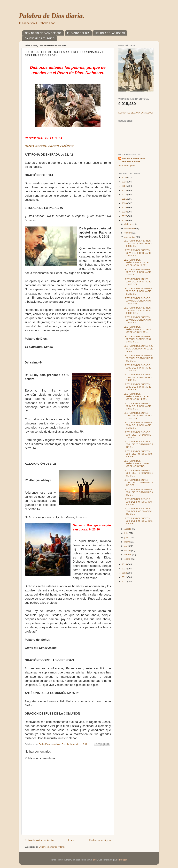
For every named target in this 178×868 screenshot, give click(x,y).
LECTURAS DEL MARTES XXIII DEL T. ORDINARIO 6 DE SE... (138, 473)
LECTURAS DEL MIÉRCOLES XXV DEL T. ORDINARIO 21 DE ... (138, 329)
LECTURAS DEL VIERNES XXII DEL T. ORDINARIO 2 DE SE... (138, 511)
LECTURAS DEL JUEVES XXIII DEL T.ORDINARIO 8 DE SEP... (138, 454)
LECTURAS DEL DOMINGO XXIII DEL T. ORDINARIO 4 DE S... (138, 492)
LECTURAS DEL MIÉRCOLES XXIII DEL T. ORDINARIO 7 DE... (138, 464)
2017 (124, 216)
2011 (124, 582)
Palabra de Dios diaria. (52, 16)
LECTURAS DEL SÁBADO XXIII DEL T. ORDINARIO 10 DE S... (138, 435)
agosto (128, 529)
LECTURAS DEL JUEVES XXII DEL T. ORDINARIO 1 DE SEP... (138, 521)
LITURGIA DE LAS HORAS (110, 33)
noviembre (130, 228)
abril (127, 546)
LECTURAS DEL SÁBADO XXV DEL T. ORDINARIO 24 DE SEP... (137, 301)
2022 (124, 195)
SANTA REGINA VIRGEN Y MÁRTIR (49, 146)
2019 (124, 208)
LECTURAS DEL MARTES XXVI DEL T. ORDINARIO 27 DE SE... (138, 272)
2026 (124, 177)
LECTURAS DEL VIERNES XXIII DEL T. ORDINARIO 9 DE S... (138, 444)
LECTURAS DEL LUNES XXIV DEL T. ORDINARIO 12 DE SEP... (138, 416)
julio (127, 533)
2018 (124, 212)
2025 (124, 182)
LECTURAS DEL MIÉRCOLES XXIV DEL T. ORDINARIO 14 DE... (138, 396)
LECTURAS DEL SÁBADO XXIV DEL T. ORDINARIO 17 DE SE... (138, 368)
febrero (128, 555)
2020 (124, 203)
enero (128, 559)
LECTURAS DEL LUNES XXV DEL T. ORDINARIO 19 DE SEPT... (139, 349)
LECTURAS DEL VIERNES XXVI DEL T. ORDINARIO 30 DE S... (138, 243)
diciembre (130, 224)
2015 (124, 564)
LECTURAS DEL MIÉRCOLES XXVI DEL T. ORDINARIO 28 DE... (138, 262)
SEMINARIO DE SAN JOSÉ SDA (43, 33)
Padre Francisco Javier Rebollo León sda (134, 160)
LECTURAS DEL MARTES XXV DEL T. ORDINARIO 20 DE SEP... (137, 339)
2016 (124, 220)
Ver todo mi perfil (127, 166)
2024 (124, 186)
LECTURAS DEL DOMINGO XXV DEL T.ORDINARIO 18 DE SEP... (139, 358)
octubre (128, 233)
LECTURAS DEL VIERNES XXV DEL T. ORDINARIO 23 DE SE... (137, 310)
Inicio (72, 840)
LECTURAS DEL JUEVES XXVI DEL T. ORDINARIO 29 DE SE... (138, 253)
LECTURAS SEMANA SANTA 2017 (136, 113)
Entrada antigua (100, 840)
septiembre (130, 237)
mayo (128, 542)
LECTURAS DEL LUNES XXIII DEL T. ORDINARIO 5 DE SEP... (138, 483)
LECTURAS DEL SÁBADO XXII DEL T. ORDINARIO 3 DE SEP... (138, 502)
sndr (95, 860)
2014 (124, 569)
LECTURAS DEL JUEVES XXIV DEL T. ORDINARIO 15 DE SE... (138, 387)
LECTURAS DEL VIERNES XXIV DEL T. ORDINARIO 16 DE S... (138, 377)
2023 (124, 190)
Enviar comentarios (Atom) (52, 847)
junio (127, 538)
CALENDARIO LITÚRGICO (40, 38)
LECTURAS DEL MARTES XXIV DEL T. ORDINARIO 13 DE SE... (138, 406)
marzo (128, 550)
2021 (124, 199)
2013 (124, 573)
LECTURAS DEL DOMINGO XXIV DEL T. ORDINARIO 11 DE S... (138, 425)
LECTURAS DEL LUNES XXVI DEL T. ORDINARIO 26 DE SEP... (138, 282)
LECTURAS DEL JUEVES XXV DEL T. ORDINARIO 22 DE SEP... (137, 320)
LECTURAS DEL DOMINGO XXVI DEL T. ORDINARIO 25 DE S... (138, 291)
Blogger (123, 860)
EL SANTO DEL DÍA (78, 33)
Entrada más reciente (39, 840)
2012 (124, 577)
